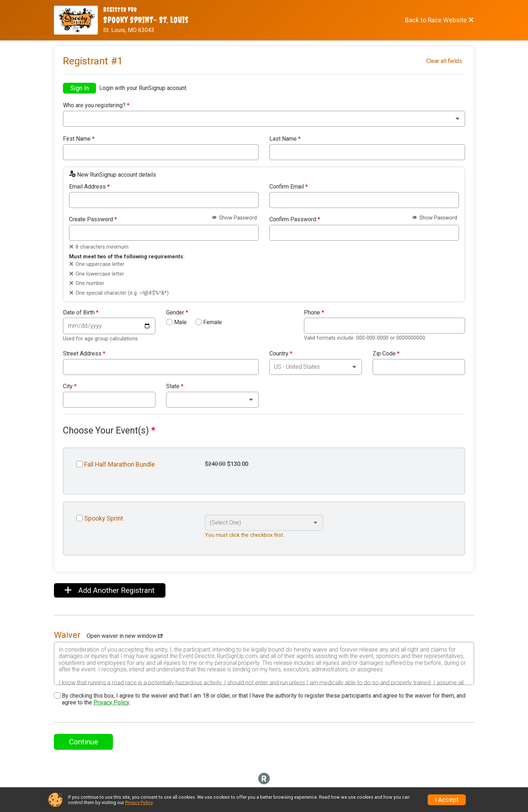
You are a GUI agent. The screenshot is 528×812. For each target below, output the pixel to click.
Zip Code (386, 354)
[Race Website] (79, 20)
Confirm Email (289, 187)
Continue (84, 742)
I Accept (447, 800)
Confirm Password (295, 219)
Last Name (285, 139)
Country (281, 354)
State (175, 386)
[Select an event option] (264, 523)
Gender (177, 313)
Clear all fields (444, 61)
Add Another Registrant (110, 590)
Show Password (234, 218)
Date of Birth (81, 313)
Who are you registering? (96, 105)
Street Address (84, 354)
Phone (314, 313)
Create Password (93, 219)
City (70, 386)
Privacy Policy (111, 702)
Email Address (89, 187)
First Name (79, 139)
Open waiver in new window (125, 636)
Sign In (79, 88)
